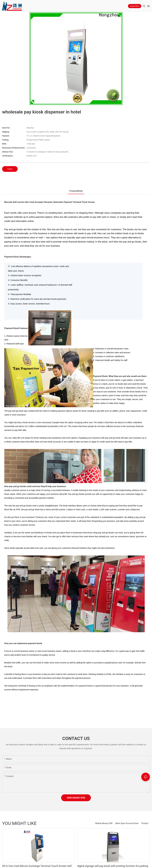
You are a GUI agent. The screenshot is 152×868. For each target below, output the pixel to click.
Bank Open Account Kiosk (127, 823)
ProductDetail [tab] (76, 191)
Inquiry (10, 169)
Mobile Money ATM (104, 823)
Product (145, 823)
